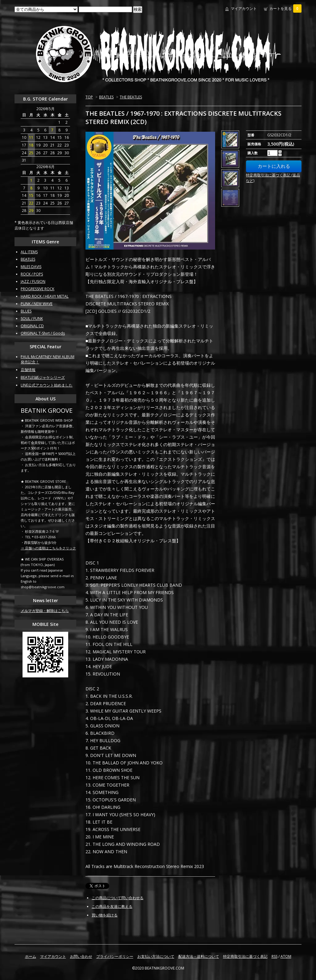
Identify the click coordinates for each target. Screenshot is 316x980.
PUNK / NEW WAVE (37, 304)
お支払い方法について (156, 956)
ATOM (286, 956)
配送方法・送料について (199, 956)
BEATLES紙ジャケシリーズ (43, 377)
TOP (89, 97)
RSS (274, 956)
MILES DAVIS (31, 267)
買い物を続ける (105, 915)
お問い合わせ (81, 956)
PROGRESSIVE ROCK (37, 289)
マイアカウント (244, 8)
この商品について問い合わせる (118, 898)
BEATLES (106, 97)
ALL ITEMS (29, 252)
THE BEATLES (131, 97)
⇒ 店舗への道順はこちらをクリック (48, 548)
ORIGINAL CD (32, 326)
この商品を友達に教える (112, 906)
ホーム (31, 956)
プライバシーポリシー (115, 956)
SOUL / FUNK (32, 318)
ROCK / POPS (32, 274)
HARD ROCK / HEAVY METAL (45, 296)
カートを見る (285, 8)
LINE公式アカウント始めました (47, 385)
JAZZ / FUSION (33, 281)
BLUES (26, 311)
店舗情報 (28, 370)
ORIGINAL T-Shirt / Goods (43, 333)
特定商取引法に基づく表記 (245, 956)
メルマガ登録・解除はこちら (45, 611)
